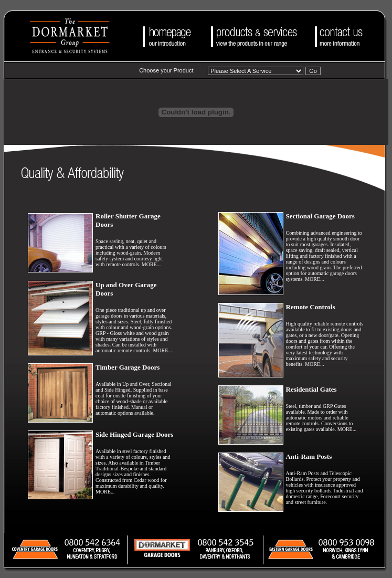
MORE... (151, 264)
